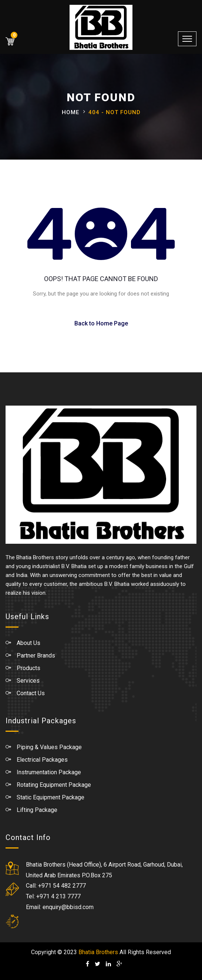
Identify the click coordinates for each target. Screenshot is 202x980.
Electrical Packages (42, 760)
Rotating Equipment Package (54, 785)
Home (70, 112)
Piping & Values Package (49, 747)
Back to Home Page (101, 323)
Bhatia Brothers (98, 952)
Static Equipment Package (50, 797)
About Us (28, 643)
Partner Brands (36, 655)
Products (28, 668)
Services (28, 681)
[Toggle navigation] (187, 39)
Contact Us (31, 693)
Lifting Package (37, 810)
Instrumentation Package (49, 772)
